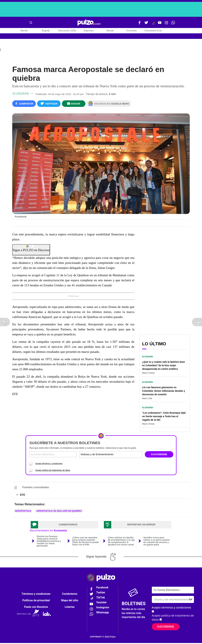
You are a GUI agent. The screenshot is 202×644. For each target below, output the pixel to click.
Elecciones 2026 (67, 31)
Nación (24, 31)
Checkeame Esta (153, 31)
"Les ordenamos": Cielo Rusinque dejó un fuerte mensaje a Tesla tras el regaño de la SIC (164, 417)
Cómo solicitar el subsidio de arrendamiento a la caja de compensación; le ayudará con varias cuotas (121, 542)
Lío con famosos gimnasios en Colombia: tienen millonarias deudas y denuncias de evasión (164, 392)
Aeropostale (23, 512)
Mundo (110, 31)
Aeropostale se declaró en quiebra (59, 512)
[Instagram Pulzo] (166, 24)
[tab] (64, 526)
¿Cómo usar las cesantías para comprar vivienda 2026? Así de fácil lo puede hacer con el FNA (86, 542)
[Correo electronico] (53, 455)
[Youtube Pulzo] (160, 24)
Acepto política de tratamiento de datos (53, 471)
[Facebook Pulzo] (140, 24)
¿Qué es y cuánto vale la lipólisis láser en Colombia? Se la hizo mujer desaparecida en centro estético (164, 367)
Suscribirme (166, 628)
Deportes (89, 31)
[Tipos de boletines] (126, 455)
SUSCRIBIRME (159, 456)
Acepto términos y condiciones (49, 465)
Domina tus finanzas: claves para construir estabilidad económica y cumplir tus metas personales (49, 542)
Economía (132, 31)
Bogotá (46, 31)
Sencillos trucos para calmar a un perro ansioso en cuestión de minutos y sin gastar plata (157, 542)
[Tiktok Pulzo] (154, 24)
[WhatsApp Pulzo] (173, 24)
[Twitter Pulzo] (146, 24)
